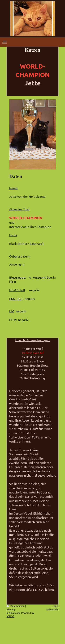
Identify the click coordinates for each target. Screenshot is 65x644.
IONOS (10, 616)
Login (55, 606)
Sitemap (11, 610)
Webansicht (52, 610)
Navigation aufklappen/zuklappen (32, 42)
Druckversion (16, 606)
